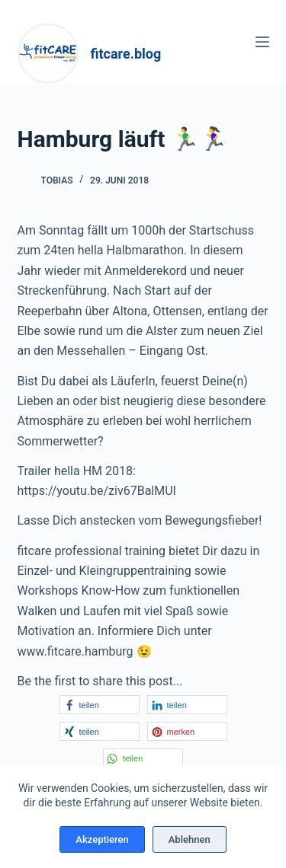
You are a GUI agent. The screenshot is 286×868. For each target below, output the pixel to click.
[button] (100, 705)
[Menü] (262, 42)
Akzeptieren (102, 839)
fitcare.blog (126, 54)
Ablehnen (190, 839)
